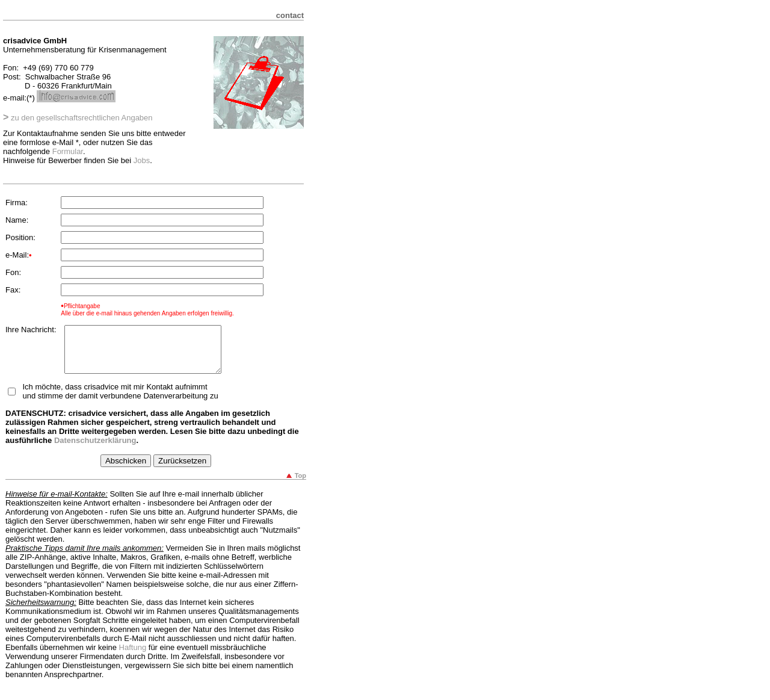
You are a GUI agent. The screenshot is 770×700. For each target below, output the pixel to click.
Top (300, 485)
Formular (68, 151)
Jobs (142, 160)
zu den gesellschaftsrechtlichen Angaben (78, 118)
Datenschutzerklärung (95, 449)
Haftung (133, 656)
